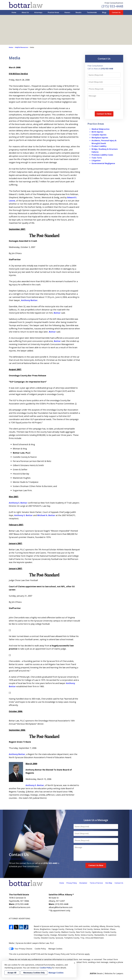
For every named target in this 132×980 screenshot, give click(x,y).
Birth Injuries (97, 132)
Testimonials (92, 12)
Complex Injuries (99, 135)
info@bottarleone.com (20, 907)
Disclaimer (83, 883)
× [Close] (75, 963)
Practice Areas (53, 12)
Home (14, 12)
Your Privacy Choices (21, 949)
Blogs (104, 12)
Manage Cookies (55, 949)
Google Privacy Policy (57, 954)
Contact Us (116, 12)
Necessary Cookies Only (34, 973)
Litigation (96, 160)
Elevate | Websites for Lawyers (106, 973)
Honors (67, 12)
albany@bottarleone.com (61, 907)
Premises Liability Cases (102, 155)
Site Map (109, 883)
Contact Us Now (104, 114)
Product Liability (99, 146)
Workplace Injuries (100, 138)
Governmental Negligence (103, 163)
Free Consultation (114, 3)
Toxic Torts (97, 158)
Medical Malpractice (100, 129)
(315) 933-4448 (112, 6)
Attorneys (38, 12)
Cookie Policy (40, 949)
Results (79, 12)
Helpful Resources (22, 47)
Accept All (12, 973)
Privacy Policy (72, 883)
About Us (25, 12)
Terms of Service (96, 883)
